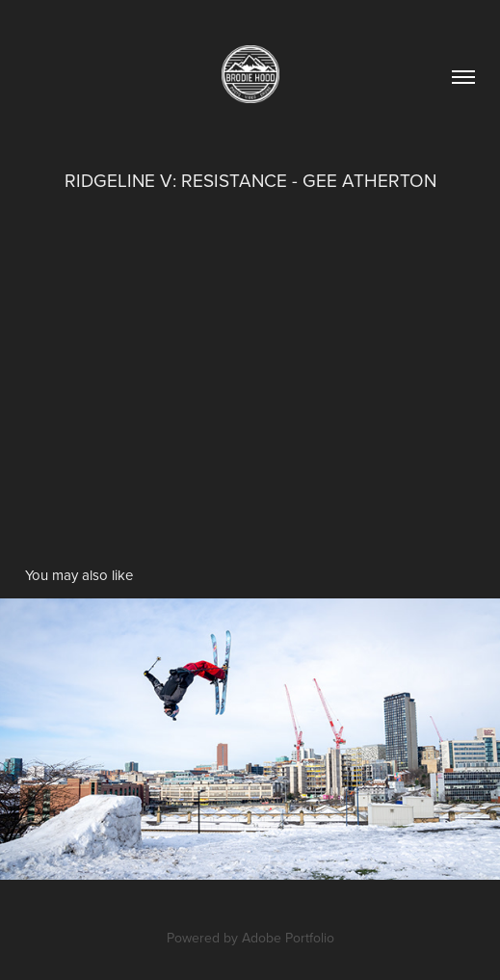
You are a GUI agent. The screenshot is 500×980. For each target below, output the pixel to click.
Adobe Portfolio (288, 938)
